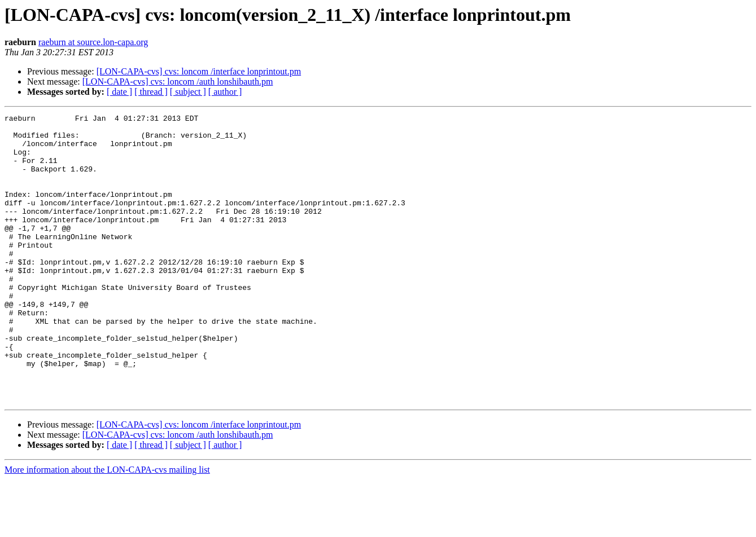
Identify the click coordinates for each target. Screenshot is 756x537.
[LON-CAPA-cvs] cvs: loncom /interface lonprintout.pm (199, 71)
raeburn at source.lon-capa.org (93, 42)
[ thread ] (151, 92)
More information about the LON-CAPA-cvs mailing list (107, 527)
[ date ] (119, 92)
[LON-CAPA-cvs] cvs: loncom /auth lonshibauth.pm (178, 82)
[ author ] (225, 92)
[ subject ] (188, 92)
